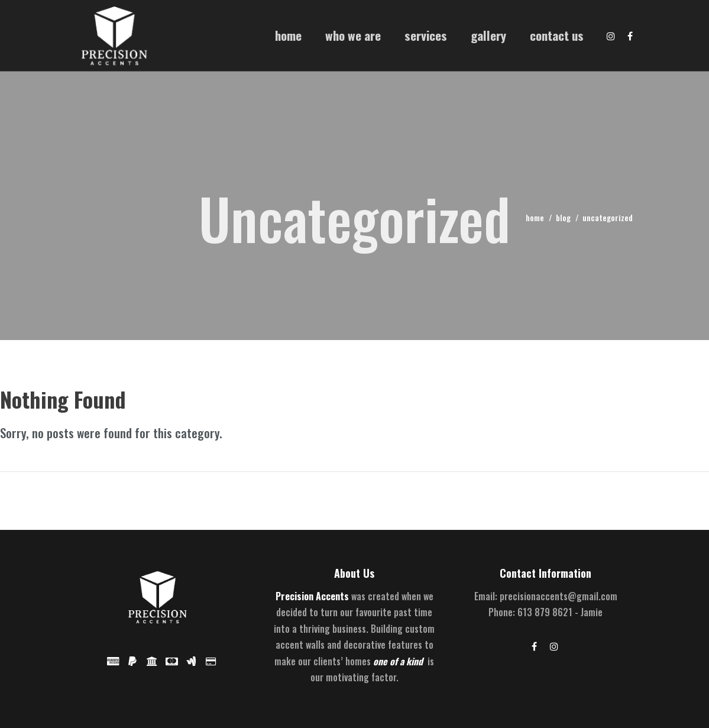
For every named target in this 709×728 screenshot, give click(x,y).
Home (288, 35)
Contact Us (557, 35)
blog (563, 217)
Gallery (488, 35)
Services (426, 35)
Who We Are (353, 35)
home (535, 217)
